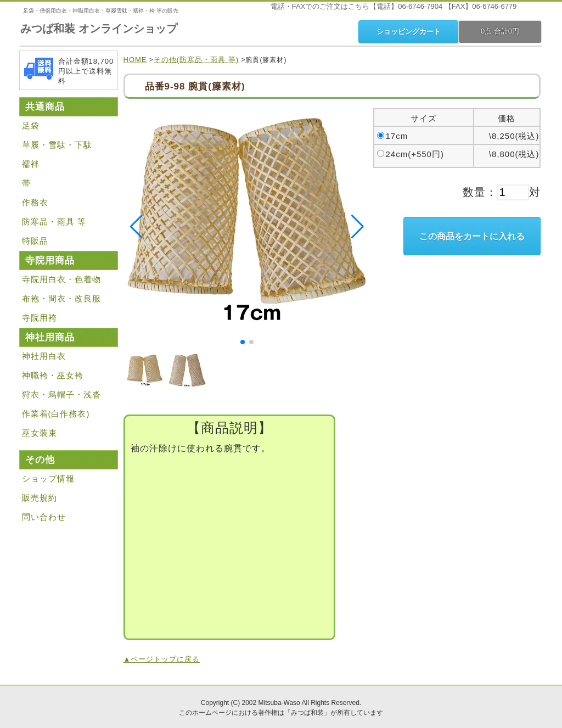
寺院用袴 (40, 318)
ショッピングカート (409, 32)
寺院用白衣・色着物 (61, 279)
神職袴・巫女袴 (53, 375)
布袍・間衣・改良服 (61, 298)
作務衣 (35, 202)
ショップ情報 (48, 478)
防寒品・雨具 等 (54, 222)
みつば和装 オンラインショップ (99, 29)
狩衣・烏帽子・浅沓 (61, 394)
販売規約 (40, 498)
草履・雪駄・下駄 (57, 145)
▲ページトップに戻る (162, 659)
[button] (243, 342)
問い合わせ (44, 517)
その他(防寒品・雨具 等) (196, 60)
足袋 (31, 125)
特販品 (35, 241)
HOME (135, 60)
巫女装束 (40, 433)
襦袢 (31, 164)
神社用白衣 (44, 356)
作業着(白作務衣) (56, 414)
